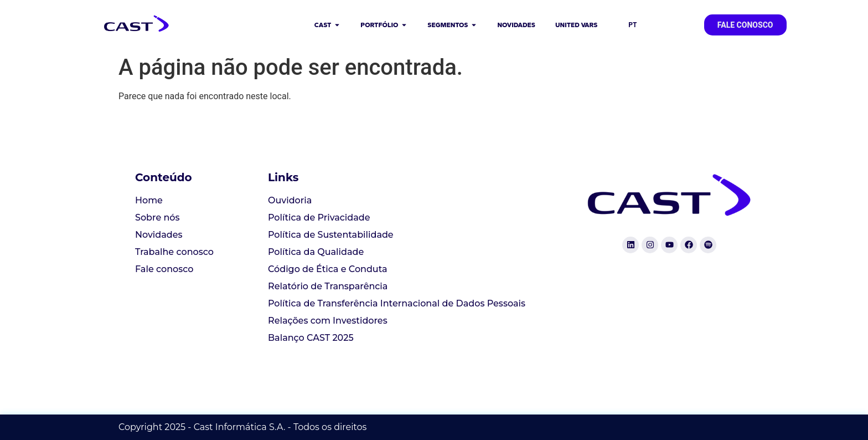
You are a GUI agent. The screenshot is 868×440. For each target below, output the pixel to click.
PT (632, 25)
